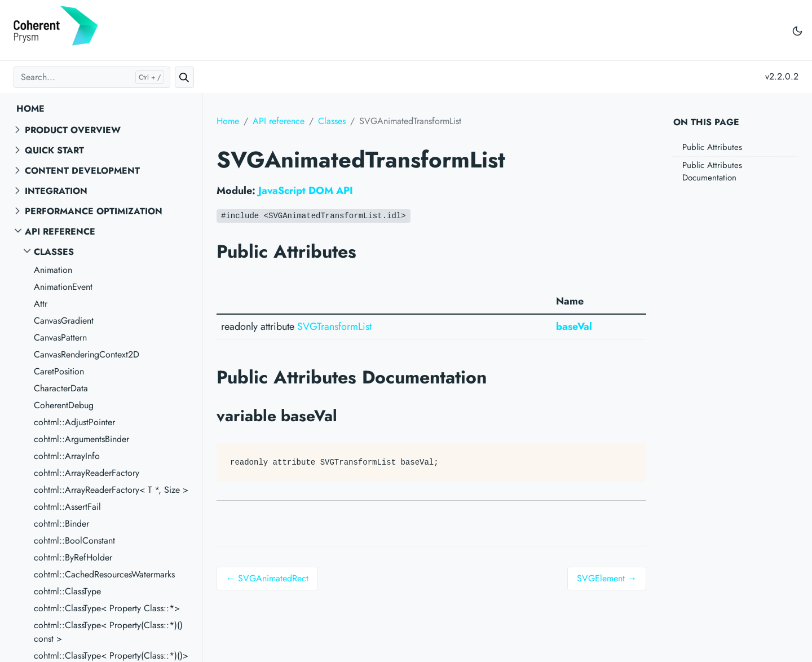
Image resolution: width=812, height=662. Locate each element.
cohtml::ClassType (67, 591)
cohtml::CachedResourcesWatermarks (104, 574)
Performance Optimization (94, 211)
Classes (54, 252)
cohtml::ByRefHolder (73, 557)
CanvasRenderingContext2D (87, 354)
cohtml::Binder (61, 524)
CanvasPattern (60, 337)
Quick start (54, 150)
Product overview (73, 130)
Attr (41, 304)
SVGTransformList (334, 326)
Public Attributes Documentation (712, 172)
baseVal (574, 326)
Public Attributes (712, 147)
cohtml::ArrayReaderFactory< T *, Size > (111, 490)
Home (30, 109)
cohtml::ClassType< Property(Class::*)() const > (108, 632)
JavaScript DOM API (306, 191)
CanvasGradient (64, 321)
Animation (53, 270)
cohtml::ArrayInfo (67, 456)
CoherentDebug (64, 405)
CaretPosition (59, 371)
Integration (56, 191)
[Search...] (92, 77)
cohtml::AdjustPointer (74, 422)
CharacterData (61, 388)
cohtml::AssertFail (67, 507)
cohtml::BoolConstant (74, 540)
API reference (60, 231)
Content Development (82, 171)
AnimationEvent (63, 287)
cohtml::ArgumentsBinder (81, 439)
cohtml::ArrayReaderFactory (87, 473)
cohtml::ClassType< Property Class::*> (107, 608)
